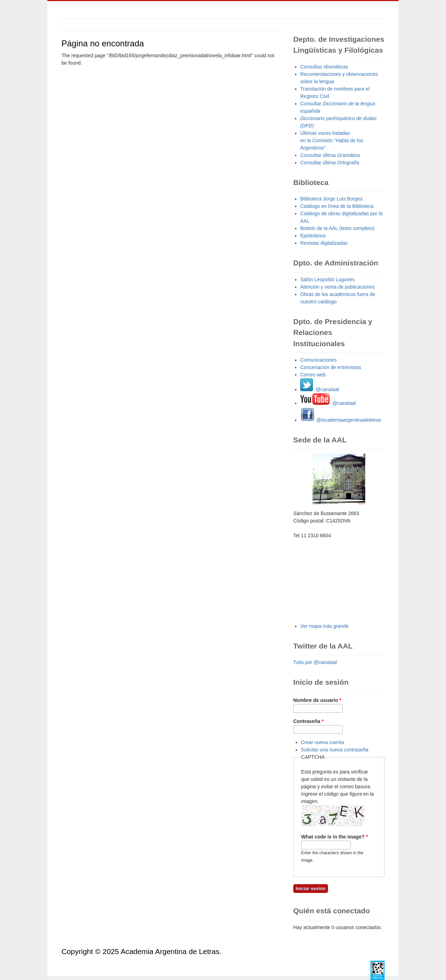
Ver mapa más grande (324, 626)
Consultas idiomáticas (324, 67)
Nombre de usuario (317, 700)
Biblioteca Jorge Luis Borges (331, 199)
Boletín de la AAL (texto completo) (337, 228)
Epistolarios (313, 236)
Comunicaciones (319, 360)
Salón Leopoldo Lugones (327, 279)
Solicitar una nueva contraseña (335, 750)
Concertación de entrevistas (331, 367)
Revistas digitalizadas (324, 243)
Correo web (313, 375)
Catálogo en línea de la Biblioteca (337, 206)
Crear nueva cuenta (323, 742)
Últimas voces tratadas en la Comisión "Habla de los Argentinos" (332, 140)
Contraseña (308, 721)
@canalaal (320, 389)
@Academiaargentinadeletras (341, 420)
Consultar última (330, 155)
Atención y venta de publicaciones (337, 287)
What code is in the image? (335, 837)
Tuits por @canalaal (315, 662)
